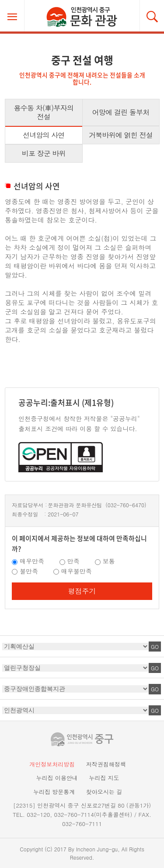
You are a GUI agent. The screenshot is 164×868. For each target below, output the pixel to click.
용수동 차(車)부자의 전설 (44, 112)
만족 (73, 561)
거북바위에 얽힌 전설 (121, 135)
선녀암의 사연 (44, 135)
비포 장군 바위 (44, 153)
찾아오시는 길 (104, 792)
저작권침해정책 (106, 764)
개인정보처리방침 (52, 764)
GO (155, 647)
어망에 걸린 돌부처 (121, 112)
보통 (109, 561)
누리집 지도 (104, 778)
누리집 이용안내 (57, 778)
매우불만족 (77, 571)
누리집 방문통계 (54, 792)
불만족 (29, 571)
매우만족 (32, 561)
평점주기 (82, 591)
